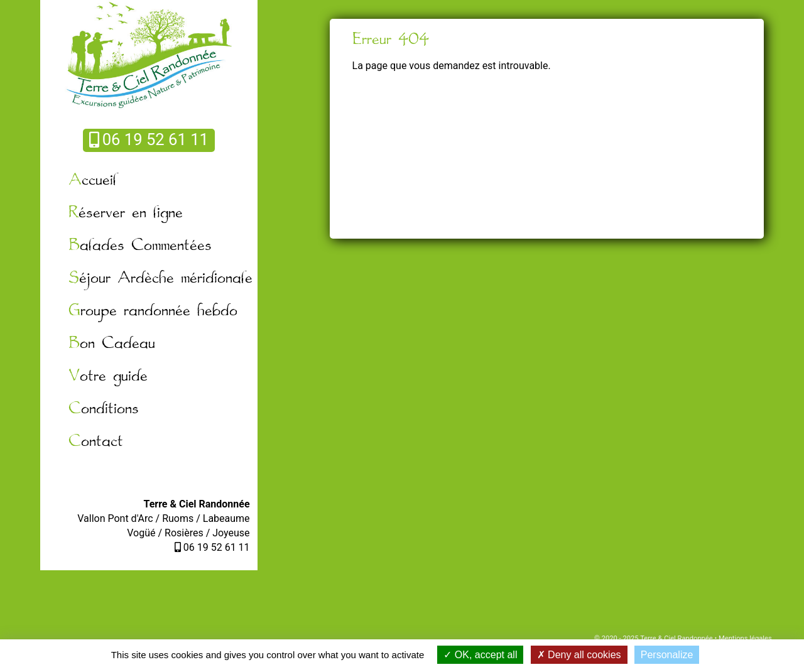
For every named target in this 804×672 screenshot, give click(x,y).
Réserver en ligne (126, 213)
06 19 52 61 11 (149, 139)
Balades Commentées (140, 246)
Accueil (93, 181)
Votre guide (108, 377)
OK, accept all (480, 655)
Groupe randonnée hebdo (153, 311)
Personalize (667, 655)
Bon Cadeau (112, 344)
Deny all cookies (579, 655)
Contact (96, 442)
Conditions (104, 409)
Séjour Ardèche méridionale (160, 279)
